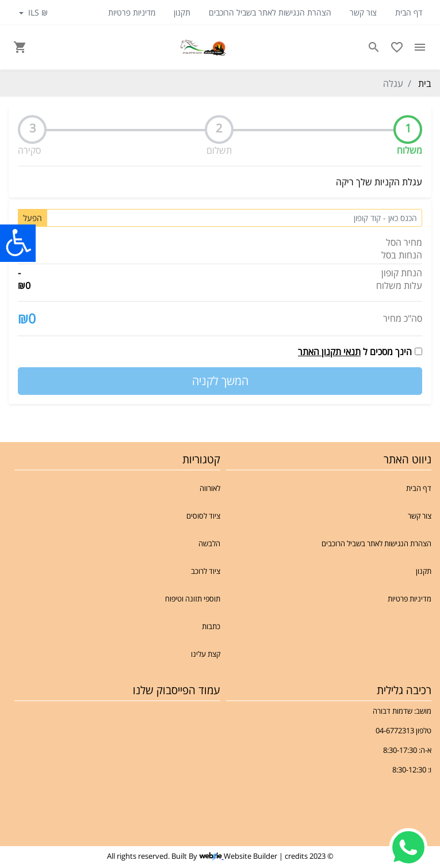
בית (425, 83)
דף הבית (409, 12)
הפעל (32, 218)
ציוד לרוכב (206, 571)
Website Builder (250, 856)
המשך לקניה (220, 381)
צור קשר (363, 12)
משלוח (410, 150)
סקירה (29, 150)
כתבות (211, 626)
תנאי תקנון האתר (329, 352)
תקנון (182, 12)
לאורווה (210, 488)
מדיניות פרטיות (132, 12)
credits (296, 856)
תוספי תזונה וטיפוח (193, 599)
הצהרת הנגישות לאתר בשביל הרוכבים (270, 12)
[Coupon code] (234, 218)
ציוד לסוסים (203, 516)
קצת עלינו (206, 654)
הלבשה (209, 543)
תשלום (219, 150)
